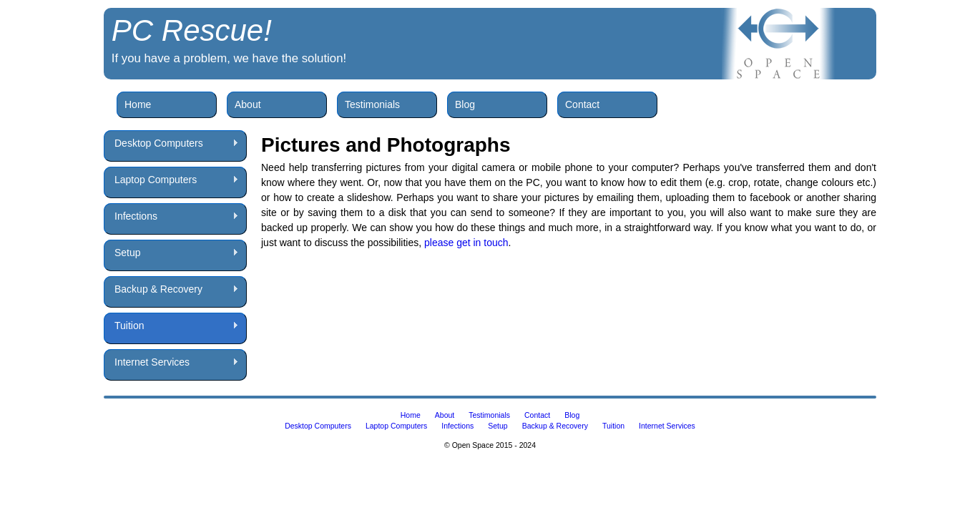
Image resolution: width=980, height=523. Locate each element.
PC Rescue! (192, 30)
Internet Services (171, 362)
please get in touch (466, 243)
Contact (582, 104)
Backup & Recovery (171, 289)
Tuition (171, 326)
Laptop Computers (171, 180)
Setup (171, 253)
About (248, 104)
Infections (171, 216)
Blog (465, 104)
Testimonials (372, 104)
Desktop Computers (171, 143)
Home (138, 104)
